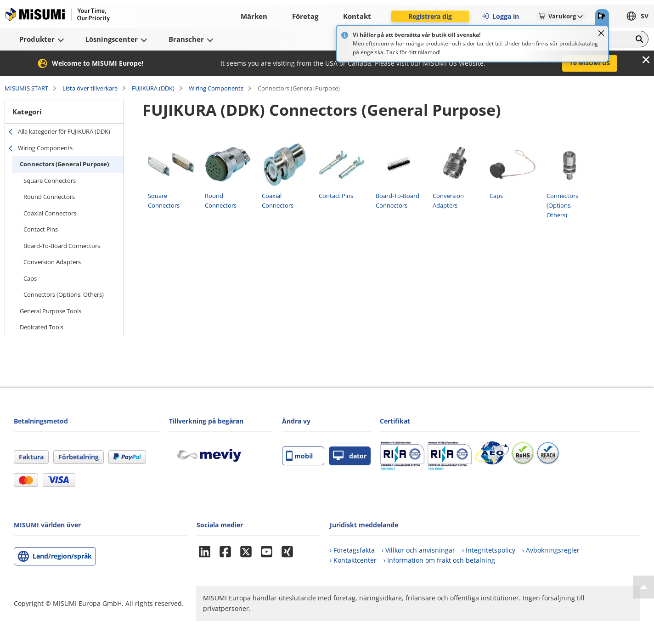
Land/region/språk (62, 556)
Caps (30, 278)
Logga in (500, 16)
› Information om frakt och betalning (439, 560)
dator (350, 456)
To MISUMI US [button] (590, 63)
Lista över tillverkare (90, 88)
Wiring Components (216, 88)
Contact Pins (41, 229)
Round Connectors (49, 197)
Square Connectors (50, 181)
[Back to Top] (644, 587)
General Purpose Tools (51, 311)
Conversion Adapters (52, 262)
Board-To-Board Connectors (62, 246)
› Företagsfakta (352, 550)
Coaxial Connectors (50, 213)
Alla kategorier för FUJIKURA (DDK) (64, 131)
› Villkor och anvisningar (418, 550)
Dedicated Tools (42, 327)
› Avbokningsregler (551, 550)
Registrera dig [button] (430, 16)
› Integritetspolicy (489, 550)
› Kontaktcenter (353, 560)
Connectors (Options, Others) (64, 294)
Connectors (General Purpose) (64, 164)
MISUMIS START (26, 88)
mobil (299, 456)
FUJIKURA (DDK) (153, 88)
